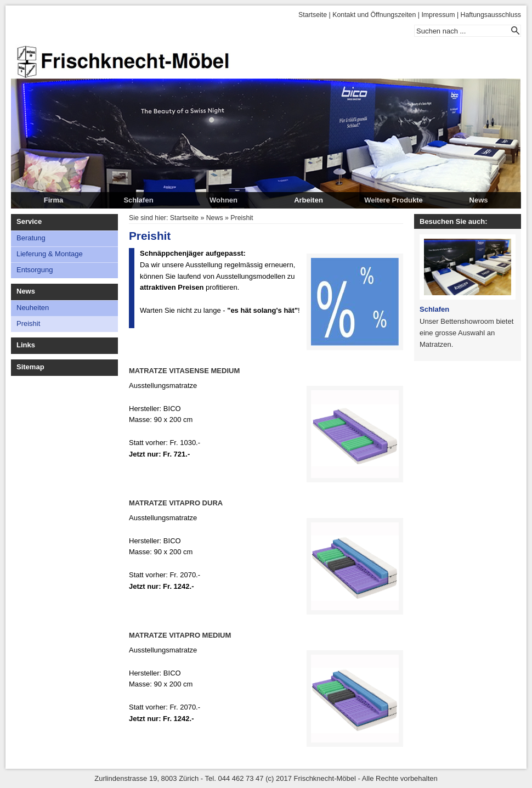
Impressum (438, 15)
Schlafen (138, 200)
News (479, 200)
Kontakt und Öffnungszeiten (374, 15)
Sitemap (30, 367)
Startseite (313, 15)
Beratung (31, 238)
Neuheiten (33, 308)
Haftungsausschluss (491, 15)
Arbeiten (309, 200)
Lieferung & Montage (50, 254)
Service (29, 221)
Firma (53, 200)
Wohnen (223, 200)
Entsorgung (35, 270)
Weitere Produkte (394, 200)
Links (26, 345)
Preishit (28, 323)
